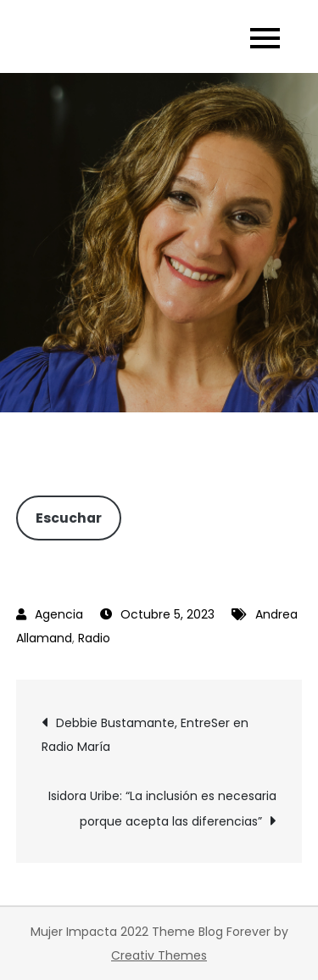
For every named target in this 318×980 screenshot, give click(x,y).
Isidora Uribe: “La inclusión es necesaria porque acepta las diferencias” (162, 809)
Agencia (59, 614)
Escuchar (69, 518)
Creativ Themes (159, 955)
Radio (94, 638)
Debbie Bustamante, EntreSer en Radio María (145, 735)
